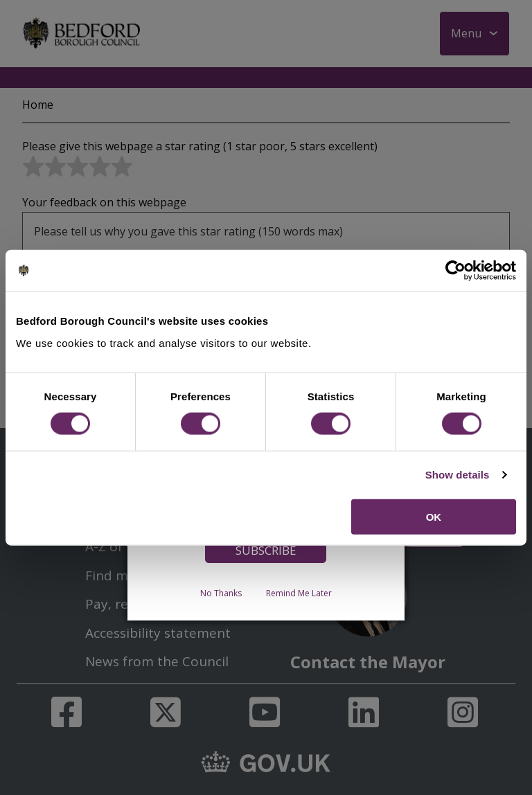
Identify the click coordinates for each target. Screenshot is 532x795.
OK (434, 516)
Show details (458, 475)
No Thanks (221, 592)
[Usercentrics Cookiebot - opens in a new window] (455, 271)
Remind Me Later (299, 592)
